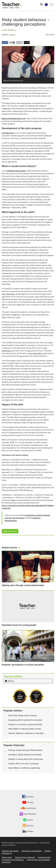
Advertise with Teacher (10, 851)
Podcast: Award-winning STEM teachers (25, 750)
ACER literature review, (17, 171)
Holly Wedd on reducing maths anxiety (25, 729)
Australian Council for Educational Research (22, 843)
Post (12, 43)
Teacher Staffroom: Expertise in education (26, 733)
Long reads (8, 30)
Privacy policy (7, 857)
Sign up (9, 681)
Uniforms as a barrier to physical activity (25, 724)
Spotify (28, 820)
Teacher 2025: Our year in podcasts (23, 764)
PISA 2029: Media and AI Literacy (23, 716)
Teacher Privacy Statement (25, 857)
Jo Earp (12, 35)
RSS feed (28, 826)
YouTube (28, 802)
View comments (10, 531)
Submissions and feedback (32, 851)
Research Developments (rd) (14, 118)
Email (19, 43)
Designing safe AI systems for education (25, 720)
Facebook (28, 797)
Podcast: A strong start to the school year (26, 759)
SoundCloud (28, 808)
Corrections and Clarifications (13, 860)
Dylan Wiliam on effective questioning (24, 768)
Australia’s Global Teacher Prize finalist (25, 755)
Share (5, 43)
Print (27, 43)
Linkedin (28, 831)
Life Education (8, 133)
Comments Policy (44, 857)
